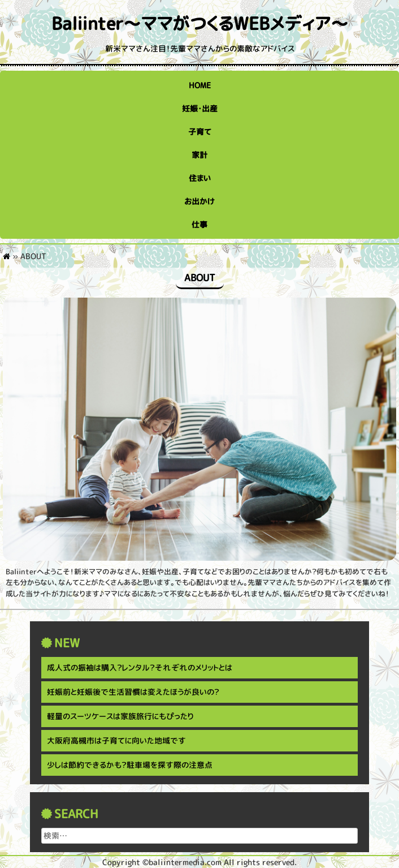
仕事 (199, 224)
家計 (199, 155)
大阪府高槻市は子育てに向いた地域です (116, 740)
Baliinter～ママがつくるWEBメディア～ (200, 23)
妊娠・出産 (200, 108)
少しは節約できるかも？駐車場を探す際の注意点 (130, 765)
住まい (200, 178)
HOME (200, 85)
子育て (200, 132)
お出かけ (199, 201)
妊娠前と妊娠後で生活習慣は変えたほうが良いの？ (133, 692)
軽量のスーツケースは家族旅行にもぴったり (120, 716)
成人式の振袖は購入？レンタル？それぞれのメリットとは (140, 667)
